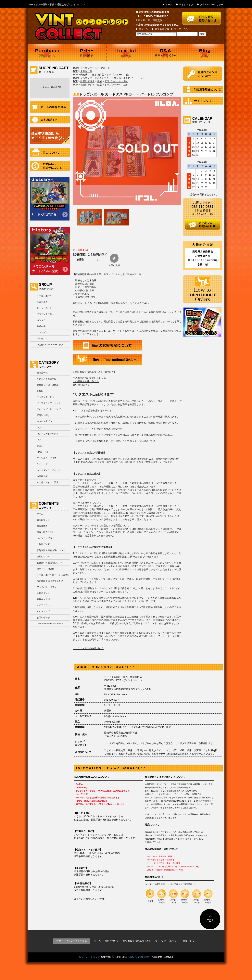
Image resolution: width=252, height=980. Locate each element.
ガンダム (41, 320)
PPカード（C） (137, 78)
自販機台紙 (42, 476)
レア (39, 427)
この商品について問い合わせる (89, 378)
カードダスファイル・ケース (51, 470)
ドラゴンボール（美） (116, 81)
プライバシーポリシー (212, 5)
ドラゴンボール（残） (119, 75)
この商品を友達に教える (86, 381)
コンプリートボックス (48, 434)
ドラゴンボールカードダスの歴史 (50, 250)
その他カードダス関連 (48, 482)
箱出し (40, 446)
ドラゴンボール (44, 296)
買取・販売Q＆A (45, 532)
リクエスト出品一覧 (47, 379)
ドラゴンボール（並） (116, 85)
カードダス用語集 (50, 199)
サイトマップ (186, 5)
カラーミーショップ (89, 957)
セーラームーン (44, 308)
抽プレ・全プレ (44, 421)
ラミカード (42, 464)
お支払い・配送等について (50, 166)
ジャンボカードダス (47, 458)
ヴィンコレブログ (45, 538)
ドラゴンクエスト (45, 314)
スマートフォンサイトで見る (71, 941)
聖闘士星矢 (42, 302)
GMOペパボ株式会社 (140, 957)
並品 (100, 85)
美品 (100, 81)
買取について (47, 53)
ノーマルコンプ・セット (49, 403)
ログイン (144, 29)
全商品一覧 (42, 373)
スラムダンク (43, 332)
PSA (39, 440)
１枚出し (41, 391)
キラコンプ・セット (47, 397)
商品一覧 (126, 53)
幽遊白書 (41, 326)
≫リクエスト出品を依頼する (88, 648)
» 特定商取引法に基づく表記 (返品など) (94, 372)
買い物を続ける (81, 385)
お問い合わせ (43, 617)
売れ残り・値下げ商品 (48, 385)
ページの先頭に (210, 919)
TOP (75, 68)
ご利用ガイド (50, 120)
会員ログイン (43, 593)
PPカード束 (43, 452)
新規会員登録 (162, 29)
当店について (50, 152)
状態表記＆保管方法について (51, 550)
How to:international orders (50, 624)
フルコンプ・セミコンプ (49, 409)
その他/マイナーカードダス (50, 345)
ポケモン (41, 338)
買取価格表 (87, 53)
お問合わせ (189, 941)
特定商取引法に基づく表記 (50, 581)
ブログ (205, 53)
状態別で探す (43, 415)
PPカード (105, 68)
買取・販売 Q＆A (165, 53)
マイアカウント (182, 29)
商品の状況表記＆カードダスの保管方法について (50, 136)
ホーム (169, 5)
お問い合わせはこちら (203, 16)
